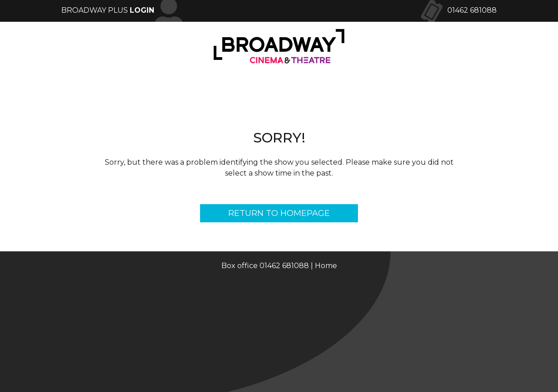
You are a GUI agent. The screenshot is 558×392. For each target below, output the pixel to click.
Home (326, 266)
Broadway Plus (108, 10)
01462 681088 (472, 10)
